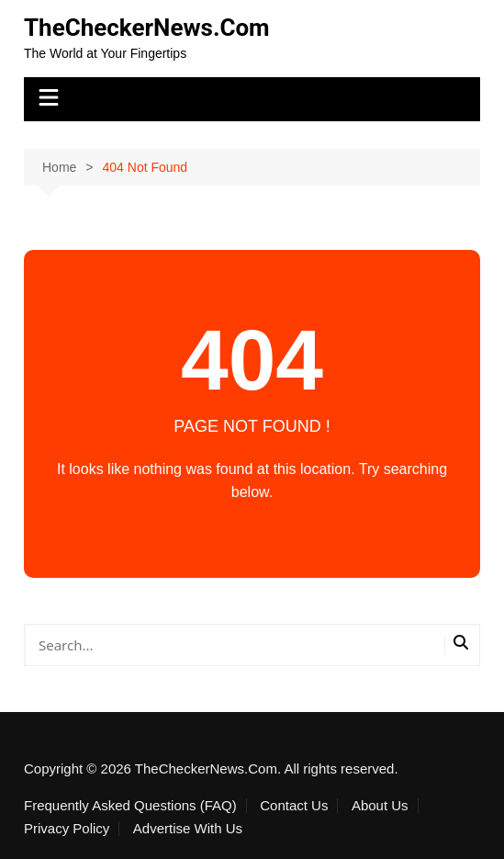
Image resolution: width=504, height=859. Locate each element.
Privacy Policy (67, 829)
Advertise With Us (188, 829)
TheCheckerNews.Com (147, 28)
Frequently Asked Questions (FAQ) (130, 806)
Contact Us (294, 806)
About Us (380, 806)
